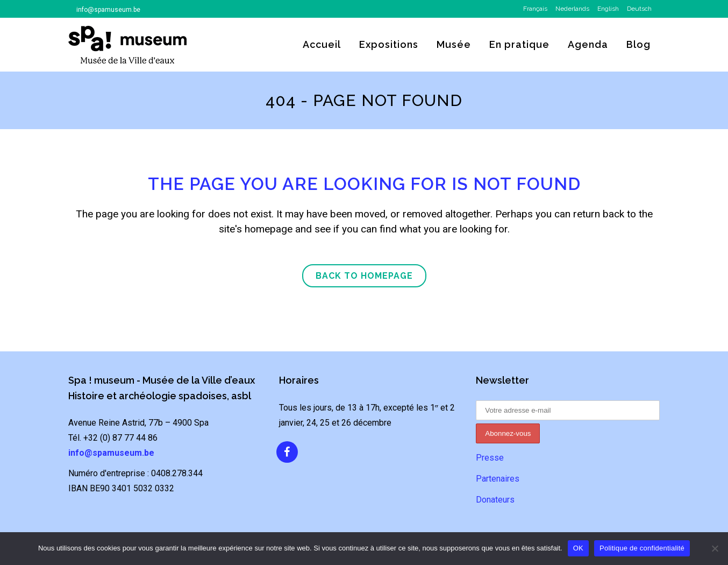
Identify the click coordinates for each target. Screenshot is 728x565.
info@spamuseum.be (108, 10)
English (608, 9)
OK (578, 548)
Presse (490, 458)
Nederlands (572, 9)
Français (535, 9)
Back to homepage (364, 276)
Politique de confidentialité (642, 548)
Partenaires (498, 479)
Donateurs (495, 500)
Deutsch (639, 9)
